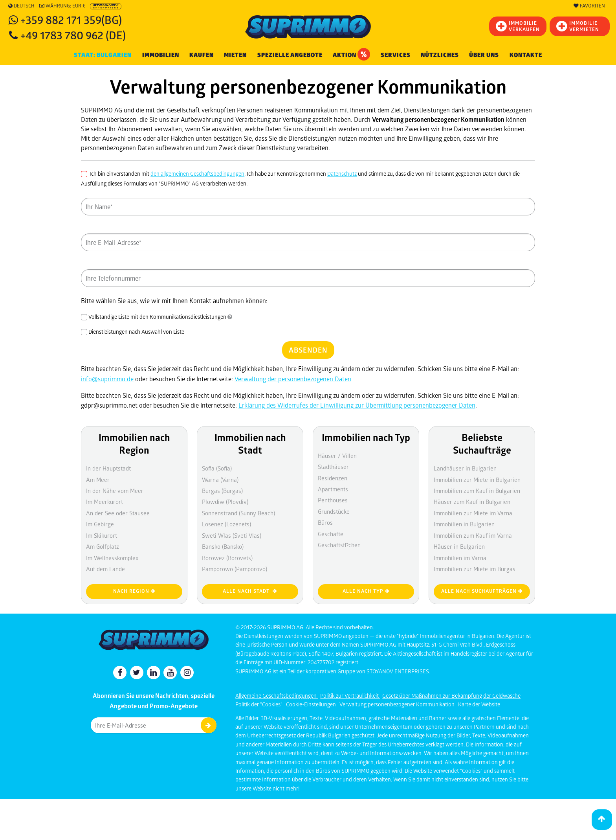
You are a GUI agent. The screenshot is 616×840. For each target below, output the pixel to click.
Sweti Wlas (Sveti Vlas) (232, 535)
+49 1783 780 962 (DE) (73, 35)
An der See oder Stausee (118, 513)
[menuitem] (526, 55)
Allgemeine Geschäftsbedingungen (277, 696)
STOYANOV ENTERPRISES (398, 671)
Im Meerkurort (104, 502)
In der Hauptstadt (108, 468)
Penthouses (333, 500)
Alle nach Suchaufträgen (482, 591)
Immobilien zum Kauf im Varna (473, 535)
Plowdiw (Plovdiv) (225, 502)
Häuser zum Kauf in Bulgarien (472, 502)
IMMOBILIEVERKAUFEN (518, 26)
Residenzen (333, 478)
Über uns (484, 55)
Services (396, 55)
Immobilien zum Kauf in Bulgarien (477, 491)
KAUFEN (202, 55)
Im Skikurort (102, 535)
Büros (325, 522)
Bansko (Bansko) (223, 546)
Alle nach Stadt (250, 591)
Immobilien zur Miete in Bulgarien (477, 480)
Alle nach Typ (366, 591)
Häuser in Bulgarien (459, 546)
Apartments (333, 489)
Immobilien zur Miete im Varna (473, 513)
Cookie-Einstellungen (312, 704)
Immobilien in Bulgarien (464, 524)
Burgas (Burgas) (222, 491)
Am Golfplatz (103, 546)
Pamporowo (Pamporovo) (235, 569)
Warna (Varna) (220, 480)
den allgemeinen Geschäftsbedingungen (197, 174)
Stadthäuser (333, 467)
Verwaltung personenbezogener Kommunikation (398, 704)
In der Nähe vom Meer (115, 491)
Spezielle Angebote (290, 55)
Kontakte (526, 55)
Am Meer (98, 480)
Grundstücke (334, 511)
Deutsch (21, 6)
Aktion (351, 54)
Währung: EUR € (62, 6)
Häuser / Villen (337, 456)
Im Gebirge (100, 524)
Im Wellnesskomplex (112, 558)
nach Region (134, 591)
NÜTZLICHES (440, 55)
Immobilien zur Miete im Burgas (475, 569)
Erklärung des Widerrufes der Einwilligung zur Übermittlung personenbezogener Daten (357, 405)
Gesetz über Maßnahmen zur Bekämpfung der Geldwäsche (451, 696)
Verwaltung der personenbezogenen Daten (293, 379)
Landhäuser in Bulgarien (465, 468)
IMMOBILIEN (161, 55)
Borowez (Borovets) (227, 558)
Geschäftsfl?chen (339, 545)
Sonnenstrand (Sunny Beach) (238, 513)
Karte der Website (479, 704)
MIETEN (235, 55)
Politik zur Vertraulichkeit (350, 696)
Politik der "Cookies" (259, 704)
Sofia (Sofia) (217, 468)
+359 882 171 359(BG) (71, 19)
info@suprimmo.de (107, 379)
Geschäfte (331, 534)
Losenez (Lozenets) (226, 524)
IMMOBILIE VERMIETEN (578, 26)
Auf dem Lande (105, 569)
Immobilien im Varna (460, 558)
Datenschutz (342, 174)
